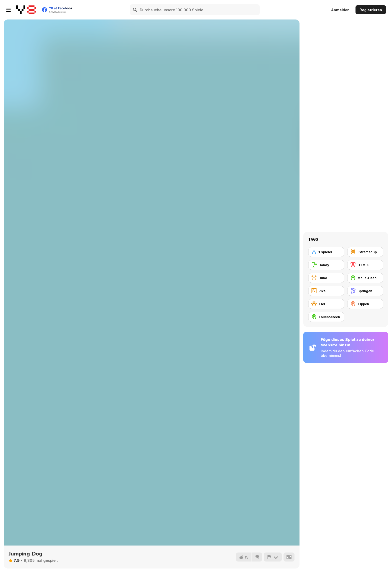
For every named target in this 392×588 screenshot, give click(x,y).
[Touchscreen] (326, 317)
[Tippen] (365, 304)
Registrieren (371, 10)
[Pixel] (326, 291)
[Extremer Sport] (365, 252)
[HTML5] (365, 265)
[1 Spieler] (326, 252)
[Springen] (365, 291)
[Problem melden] (273, 557)
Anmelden (340, 10)
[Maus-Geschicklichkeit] (365, 278)
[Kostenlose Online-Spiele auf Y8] (26, 10)
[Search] (135, 10)
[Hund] (326, 278)
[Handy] (326, 265)
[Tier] (326, 304)
